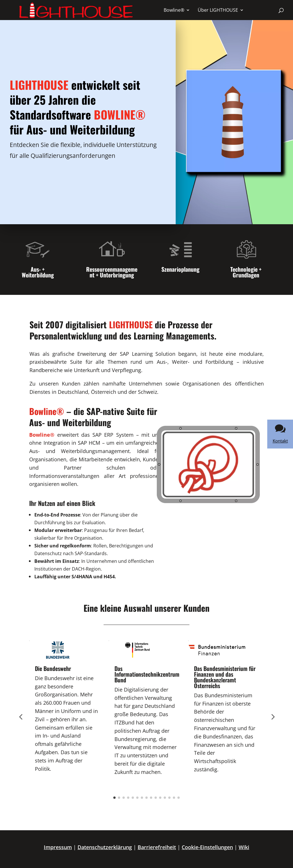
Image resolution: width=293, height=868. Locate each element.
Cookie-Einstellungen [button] (207, 847)
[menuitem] (177, 10)
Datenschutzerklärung (105, 847)
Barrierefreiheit (157, 847)
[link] (280, 434)
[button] (13, 855)
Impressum (58, 847)
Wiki (244, 847)
